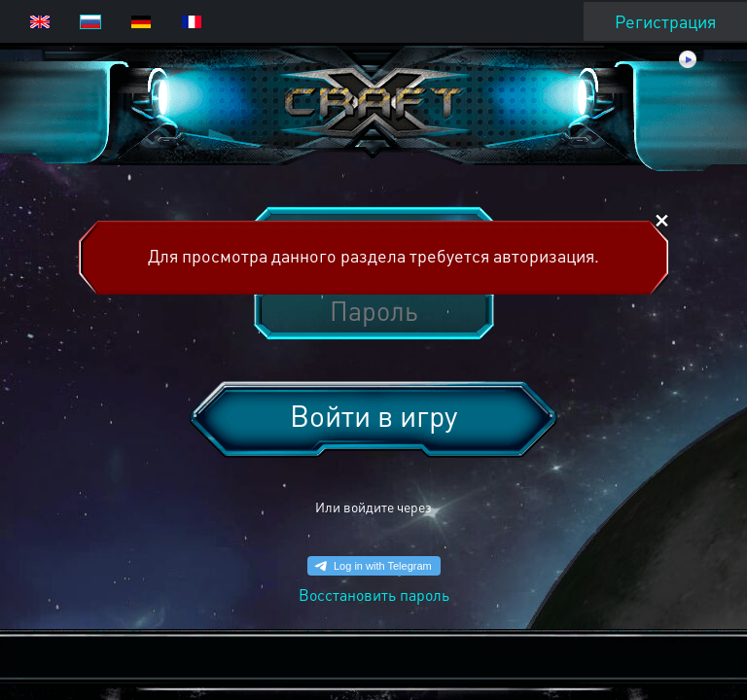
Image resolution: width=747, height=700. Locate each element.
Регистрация (665, 21)
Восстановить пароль (374, 595)
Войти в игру (373, 415)
